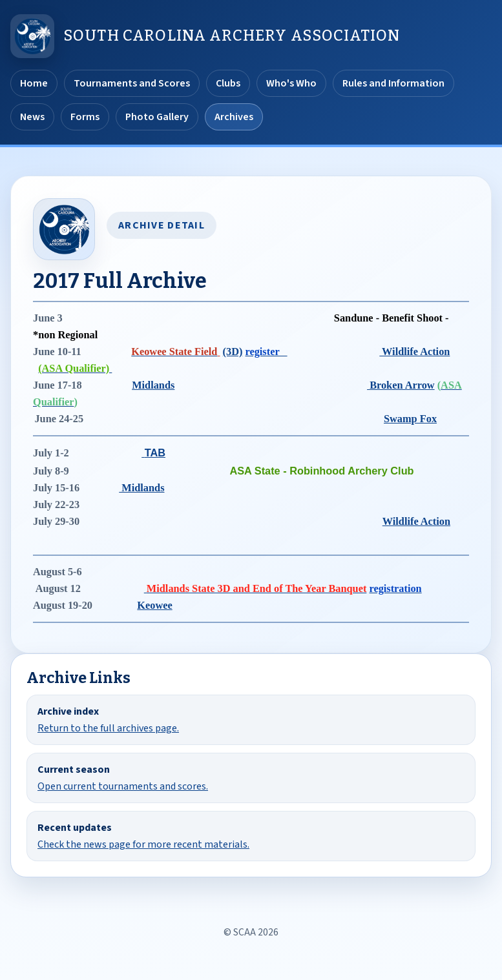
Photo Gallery (157, 117)
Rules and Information (393, 83)
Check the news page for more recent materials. (143, 844)
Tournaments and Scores (132, 83)
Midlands (153, 385)
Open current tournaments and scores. (123, 786)
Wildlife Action (414, 352)
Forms (85, 117)
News (32, 117)
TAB (155, 453)
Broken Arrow (401, 385)
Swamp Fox (410, 419)
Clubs (228, 83)
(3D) (233, 352)
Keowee (154, 605)
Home (34, 83)
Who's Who (291, 83)
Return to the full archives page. (108, 728)
